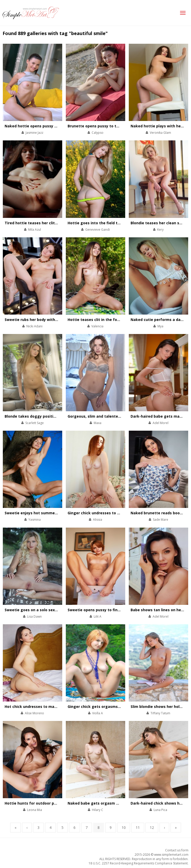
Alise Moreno (34, 713)
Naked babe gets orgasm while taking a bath (110, 803)
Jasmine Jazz (34, 133)
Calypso (98, 133)
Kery (160, 230)
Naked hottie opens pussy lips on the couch (45, 126)
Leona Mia (35, 810)
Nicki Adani (34, 326)
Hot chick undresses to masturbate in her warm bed (53, 706)
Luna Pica (160, 810)
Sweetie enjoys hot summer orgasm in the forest (50, 513)
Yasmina (35, 520)
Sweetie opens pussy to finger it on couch (107, 610)
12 (152, 827)
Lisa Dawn (34, 616)
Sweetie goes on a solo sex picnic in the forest (48, 610)
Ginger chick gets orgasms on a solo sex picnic (111, 706)
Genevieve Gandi (98, 230)
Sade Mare (161, 520)
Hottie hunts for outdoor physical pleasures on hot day (56, 803)
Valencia (97, 326)
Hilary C (98, 810)
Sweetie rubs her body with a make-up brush (46, 320)
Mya (160, 326)
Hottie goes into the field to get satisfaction (109, 223)
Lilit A (98, 616)
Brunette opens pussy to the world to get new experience (121, 126)
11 (138, 827)
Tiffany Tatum (160, 713)
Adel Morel (161, 423)
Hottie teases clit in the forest (96, 320)
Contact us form (177, 850)
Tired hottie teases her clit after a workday (45, 223)
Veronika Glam (160, 133)
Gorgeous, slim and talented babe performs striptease (119, 416)
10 (124, 827)
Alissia (98, 520)
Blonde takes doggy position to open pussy (45, 416)
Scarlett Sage (35, 423)
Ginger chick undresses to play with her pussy (110, 513)
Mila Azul (35, 230)
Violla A (98, 713)
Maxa (98, 423)
